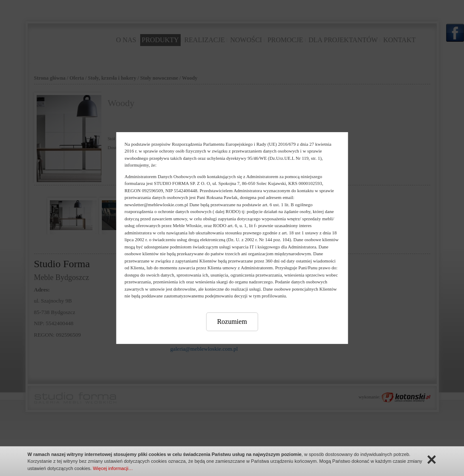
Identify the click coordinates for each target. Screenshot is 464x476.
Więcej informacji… (113, 468)
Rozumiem (232, 322)
